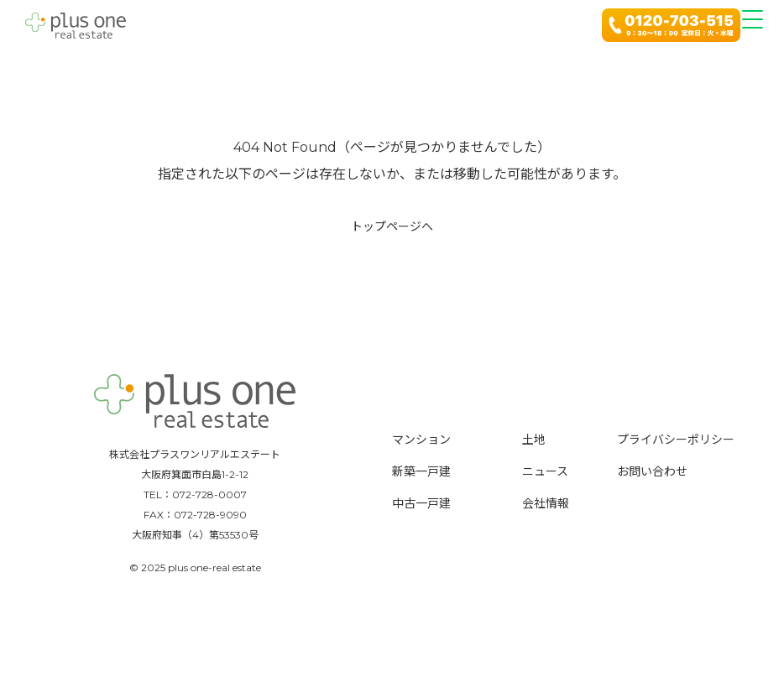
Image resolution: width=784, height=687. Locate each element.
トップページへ (392, 226)
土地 (534, 440)
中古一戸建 (421, 503)
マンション (421, 440)
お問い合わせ (652, 471)
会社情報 (546, 503)
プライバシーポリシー (676, 440)
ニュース (545, 471)
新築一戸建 (421, 471)
